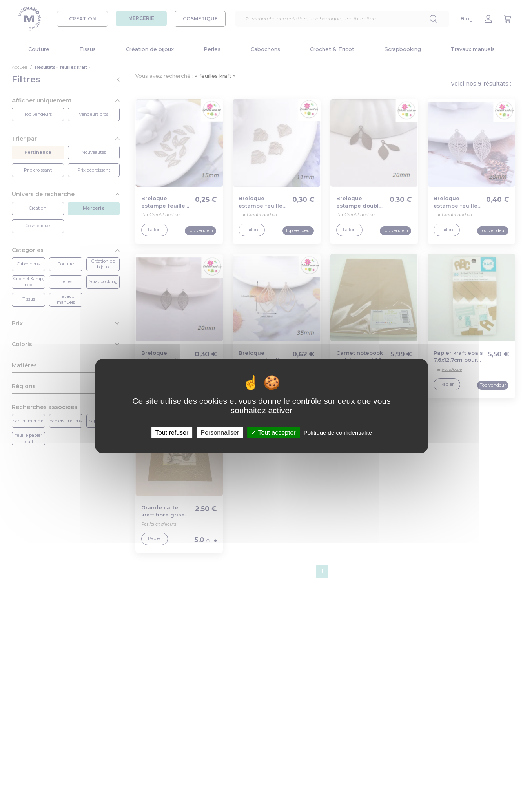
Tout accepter (273, 432)
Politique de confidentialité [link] (338, 432)
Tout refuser (172, 432)
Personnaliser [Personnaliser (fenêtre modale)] (220, 432)
